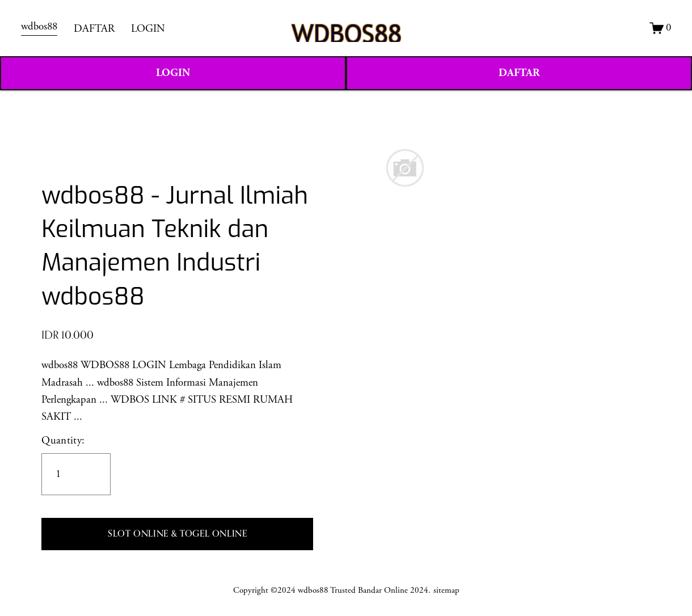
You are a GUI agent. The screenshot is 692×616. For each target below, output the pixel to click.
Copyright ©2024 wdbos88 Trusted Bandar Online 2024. (332, 590)
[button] (177, 534)
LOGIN (148, 29)
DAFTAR (94, 29)
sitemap (446, 590)
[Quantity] (76, 474)
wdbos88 (39, 27)
